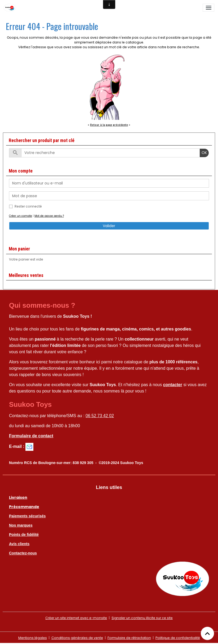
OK (204, 153)
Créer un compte (21, 216)
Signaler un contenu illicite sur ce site (142, 618)
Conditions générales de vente (77, 638)
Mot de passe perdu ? (49, 216)
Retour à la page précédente (109, 125)
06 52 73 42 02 (100, 416)
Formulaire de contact (31, 436)
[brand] (11, 8)
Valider (109, 226)
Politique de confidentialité (178, 638)
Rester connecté (28, 206)
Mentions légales (33, 638)
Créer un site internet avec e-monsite (76, 618)
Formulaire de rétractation (129, 638)
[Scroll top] (207, 633)
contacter (173, 385)
